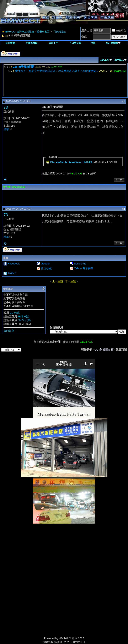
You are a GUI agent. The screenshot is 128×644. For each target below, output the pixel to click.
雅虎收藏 (46, 268)
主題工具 (104, 60)
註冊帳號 (10, 43)
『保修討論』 (60, 32)
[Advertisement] (64, 553)
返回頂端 (121, 350)
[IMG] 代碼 (24, 320)
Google (45, 264)
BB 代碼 (15, 313)
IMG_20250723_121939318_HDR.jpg (71, 162)
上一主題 (58, 281)
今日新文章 (75, 43)
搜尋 (93, 43)
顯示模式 (119, 60)
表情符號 (23, 317)
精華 (6, 129)
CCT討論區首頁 (104, 350)
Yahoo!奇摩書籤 (84, 268)
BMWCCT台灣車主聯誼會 (20, 32)
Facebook (14, 264)
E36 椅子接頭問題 (24, 67)
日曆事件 (53, 43)
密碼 (84, 37)
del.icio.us (80, 264)
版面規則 (9, 331)
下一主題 (70, 281)
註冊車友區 (43, 32)
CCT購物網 (113, 43)
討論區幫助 (32, 43)
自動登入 (119, 31)
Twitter (12, 273)
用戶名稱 (87, 31)
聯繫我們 (87, 350)
